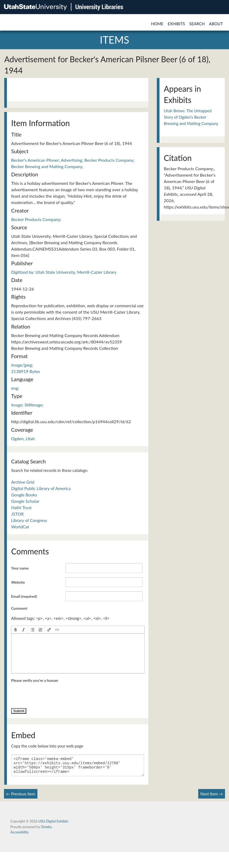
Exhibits (176, 24)
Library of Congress (29, 520)
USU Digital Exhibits (53, 824)
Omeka (46, 830)
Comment (19, 608)
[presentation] (16, 630)
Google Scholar (25, 501)
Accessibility (20, 835)
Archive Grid (23, 482)
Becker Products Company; (36, 219)
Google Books (24, 495)
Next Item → (212, 797)
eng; (15, 388)
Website (18, 582)
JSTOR (17, 514)
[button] (16, 630)
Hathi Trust (21, 507)
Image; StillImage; (27, 405)
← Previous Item (21, 797)
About (216, 24)
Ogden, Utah (23, 439)
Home (157, 24)
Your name (20, 568)
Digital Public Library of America (41, 488)
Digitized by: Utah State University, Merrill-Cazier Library (64, 272)
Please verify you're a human (35, 680)
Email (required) (24, 596)
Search (197, 24)
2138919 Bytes (26, 371)
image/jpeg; (22, 365)
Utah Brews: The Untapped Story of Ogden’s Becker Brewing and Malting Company (191, 117)
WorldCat (20, 527)
